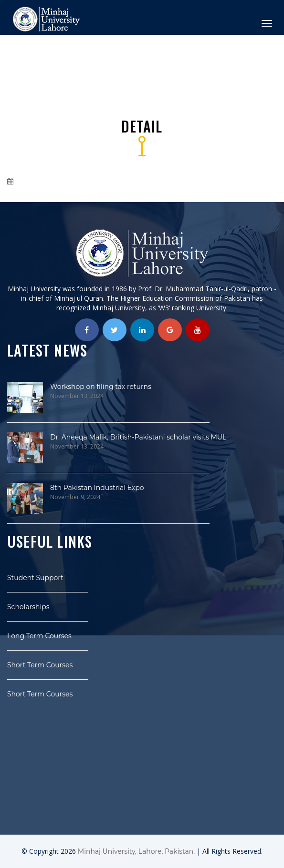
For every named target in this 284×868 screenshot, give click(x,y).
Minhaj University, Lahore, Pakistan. (136, 851)
